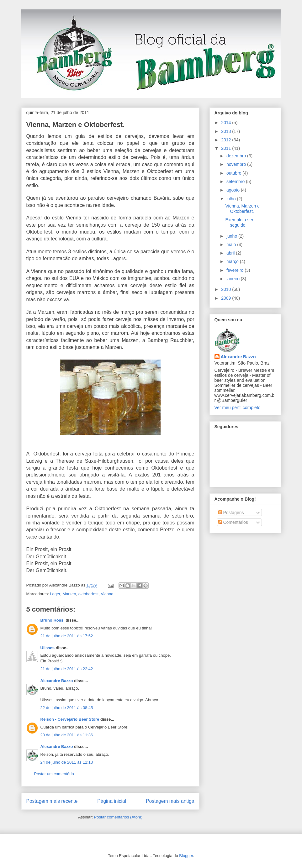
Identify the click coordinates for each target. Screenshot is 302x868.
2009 (227, 298)
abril (231, 253)
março (233, 261)
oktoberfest (88, 594)
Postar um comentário (54, 774)
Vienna (107, 594)
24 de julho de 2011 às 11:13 (67, 762)
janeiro (234, 279)
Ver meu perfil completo (238, 408)
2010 (227, 289)
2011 (227, 148)
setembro (236, 181)
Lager (55, 594)
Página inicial (112, 801)
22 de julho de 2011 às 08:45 (67, 708)
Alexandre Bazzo (57, 681)
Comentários (233, 522)
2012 (227, 140)
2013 (227, 131)
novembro (237, 164)
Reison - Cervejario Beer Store (70, 719)
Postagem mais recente (52, 801)
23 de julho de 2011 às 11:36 (67, 735)
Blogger (186, 856)
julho (232, 199)
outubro (234, 173)
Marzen (69, 594)
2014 (227, 123)
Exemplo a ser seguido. (239, 222)
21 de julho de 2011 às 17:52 (67, 636)
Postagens (231, 513)
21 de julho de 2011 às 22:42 (67, 669)
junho (232, 236)
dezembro (237, 156)
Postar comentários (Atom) (118, 817)
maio (232, 245)
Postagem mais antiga (170, 801)
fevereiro (236, 270)
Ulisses (48, 648)
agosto (234, 190)
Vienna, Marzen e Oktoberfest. (76, 125)
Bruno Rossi (53, 620)
